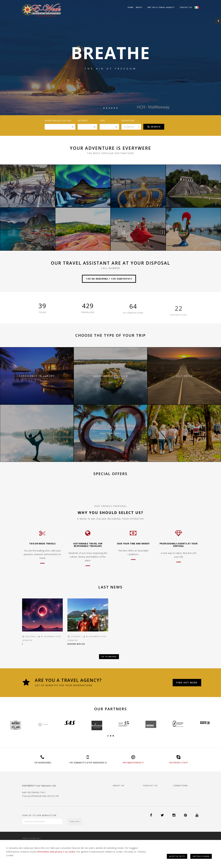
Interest (83, 121)
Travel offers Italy (31, 838)
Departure (128, 121)
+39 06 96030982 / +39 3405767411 (109, 279)
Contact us (186, 7)
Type (102, 121)
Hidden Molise (76, 644)
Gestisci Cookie (201, 856)
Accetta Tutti (177, 856)
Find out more (187, 683)
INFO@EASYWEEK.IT (133, 763)
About (139, 7)
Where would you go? (58, 121)
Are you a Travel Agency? (161, 7)
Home (131, 7)
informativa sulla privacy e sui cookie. (56, 852)
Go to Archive (109, 657)
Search (154, 127)
